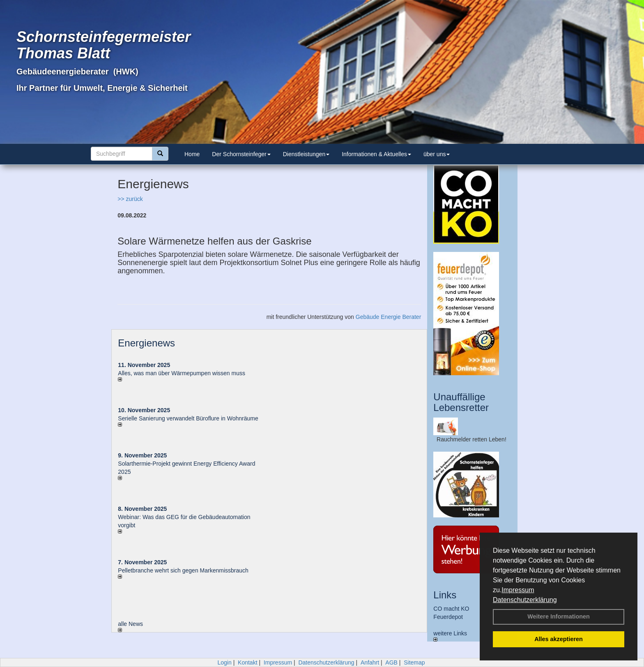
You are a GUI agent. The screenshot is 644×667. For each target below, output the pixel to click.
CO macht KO (451, 609)
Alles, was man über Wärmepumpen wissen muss (182, 373)
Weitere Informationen (559, 616)
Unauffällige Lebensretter (461, 402)
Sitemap (414, 662)
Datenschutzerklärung (525, 600)
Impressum (518, 590)
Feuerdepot (448, 617)
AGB (391, 662)
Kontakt (247, 662)
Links (445, 595)
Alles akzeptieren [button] (559, 639)
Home (192, 154)
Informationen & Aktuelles (376, 154)
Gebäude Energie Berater (389, 317)
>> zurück (130, 199)
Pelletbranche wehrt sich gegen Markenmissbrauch (183, 570)
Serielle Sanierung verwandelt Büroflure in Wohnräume (188, 418)
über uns (437, 154)
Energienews (146, 343)
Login (224, 662)
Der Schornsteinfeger (241, 154)
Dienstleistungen (306, 154)
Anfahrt (370, 662)
